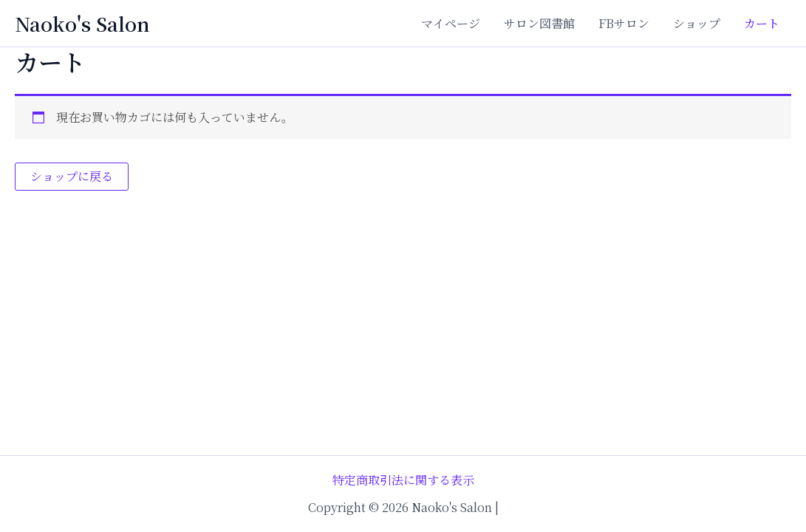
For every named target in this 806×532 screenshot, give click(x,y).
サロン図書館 (539, 23)
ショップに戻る (72, 176)
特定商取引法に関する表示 (403, 480)
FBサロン (624, 23)
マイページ (451, 23)
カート (762, 23)
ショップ (697, 23)
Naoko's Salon (82, 23)
